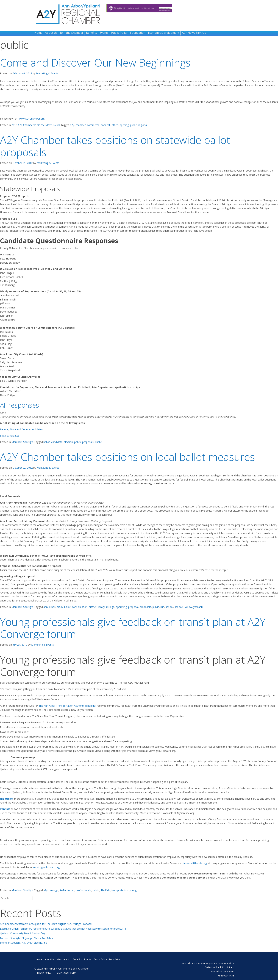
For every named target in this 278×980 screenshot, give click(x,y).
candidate (57, 442)
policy (78, 442)
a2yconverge (51, 890)
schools (179, 607)
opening (124, 125)
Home (38, 33)
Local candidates (10, 436)
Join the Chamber (72, 33)
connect (105, 125)
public (133, 125)
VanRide (5, 809)
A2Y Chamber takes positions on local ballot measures (127, 457)
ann (46, 607)
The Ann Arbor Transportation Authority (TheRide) (68, 706)
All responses (20, 405)
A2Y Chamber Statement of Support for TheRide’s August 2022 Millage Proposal (46, 924)
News (57, 125)
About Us (51, 33)
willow (188, 607)
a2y (72, 125)
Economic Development (164, 33)
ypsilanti (198, 607)
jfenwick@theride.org (195, 863)
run (162, 607)
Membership (64, 959)
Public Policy (119, 33)
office (115, 125)
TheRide (105, 890)
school (169, 607)
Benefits (91, 33)
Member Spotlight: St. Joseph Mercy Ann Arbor (27, 938)
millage (110, 607)
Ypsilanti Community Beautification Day (23, 933)
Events (104, 33)
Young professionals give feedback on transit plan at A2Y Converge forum (133, 628)
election (68, 442)
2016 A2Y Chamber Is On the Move (32, 125)
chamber (81, 125)
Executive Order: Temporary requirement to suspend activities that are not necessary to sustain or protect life (63, 929)
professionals (84, 890)
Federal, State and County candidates (21, 429)
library (101, 607)
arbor (52, 607)
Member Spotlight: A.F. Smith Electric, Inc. (24, 943)
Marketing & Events (47, 73)
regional (143, 125)
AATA (63, 890)
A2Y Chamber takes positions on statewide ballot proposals (115, 146)
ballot (47, 442)
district (93, 607)
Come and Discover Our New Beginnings (95, 62)
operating (121, 607)
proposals (88, 442)
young (133, 890)
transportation (120, 890)
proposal (133, 607)
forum (71, 890)
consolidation (80, 607)
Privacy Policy (43, 973)
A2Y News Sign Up (194, 33)
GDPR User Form (66, 973)
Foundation (138, 33)
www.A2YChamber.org (32, 119)
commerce (93, 125)
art (58, 607)
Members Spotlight (22, 442)
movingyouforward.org (46, 867)
